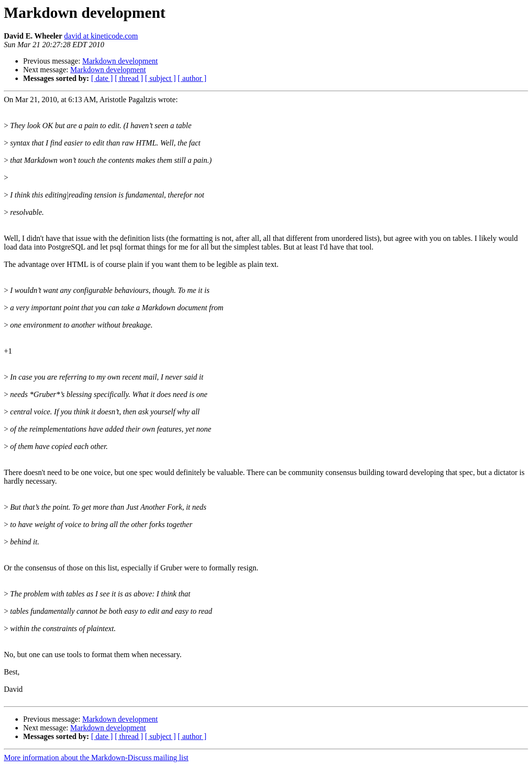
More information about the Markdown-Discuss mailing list (96, 758)
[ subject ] (160, 78)
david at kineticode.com (101, 36)
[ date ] (102, 78)
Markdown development (120, 61)
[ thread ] (129, 78)
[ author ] (192, 78)
